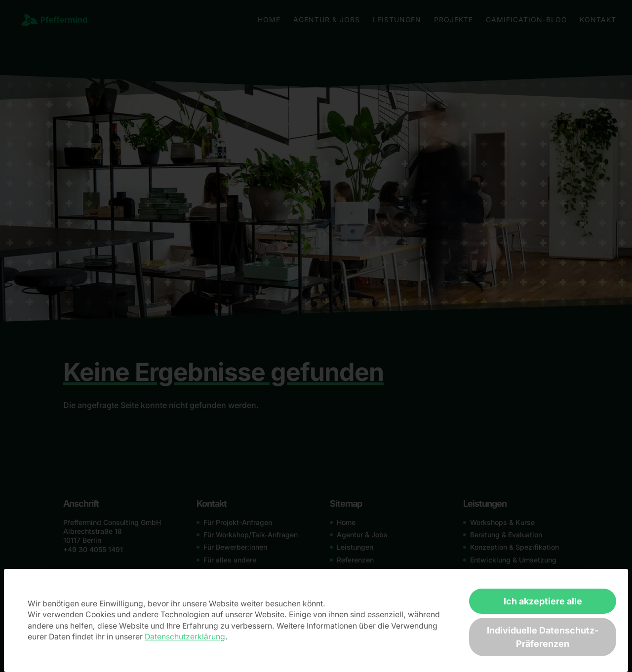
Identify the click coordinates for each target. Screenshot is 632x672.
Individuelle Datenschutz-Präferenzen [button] (543, 637)
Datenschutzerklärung (185, 637)
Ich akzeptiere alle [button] (543, 601)
